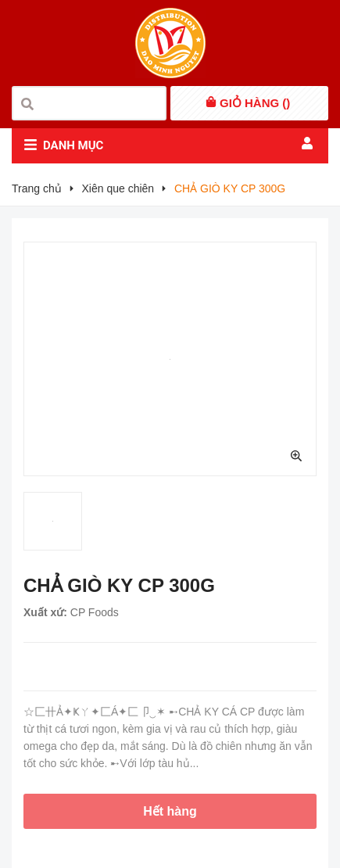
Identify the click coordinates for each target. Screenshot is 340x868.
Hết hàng (170, 811)
